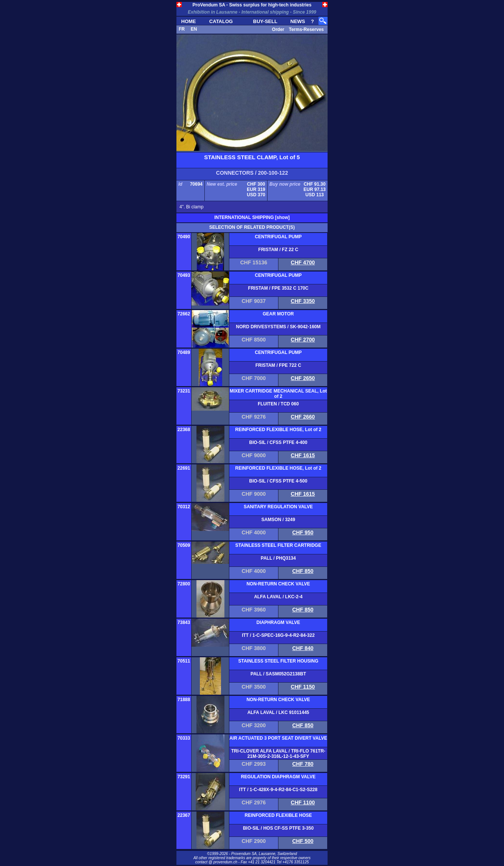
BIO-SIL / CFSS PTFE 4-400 (278, 442)
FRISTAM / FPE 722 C (278, 365)
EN (194, 29)
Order (278, 29)
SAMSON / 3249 (278, 520)
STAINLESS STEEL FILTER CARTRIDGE (278, 545)
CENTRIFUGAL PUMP (278, 237)
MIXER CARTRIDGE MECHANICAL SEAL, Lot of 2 (278, 394)
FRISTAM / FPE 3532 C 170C (278, 288)
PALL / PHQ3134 (278, 558)
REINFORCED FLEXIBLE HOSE (278, 815)
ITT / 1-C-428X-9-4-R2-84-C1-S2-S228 (278, 790)
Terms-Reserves (306, 29)
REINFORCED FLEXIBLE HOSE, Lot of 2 (278, 430)
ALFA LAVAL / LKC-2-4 (278, 597)
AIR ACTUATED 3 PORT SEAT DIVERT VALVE (278, 738)
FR (182, 29)
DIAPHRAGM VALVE (278, 622)
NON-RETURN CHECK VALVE (278, 584)
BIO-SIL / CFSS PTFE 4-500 (278, 481)
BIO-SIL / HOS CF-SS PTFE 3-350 (278, 828)
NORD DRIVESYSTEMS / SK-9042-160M (278, 327)
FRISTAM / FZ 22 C (278, 250)
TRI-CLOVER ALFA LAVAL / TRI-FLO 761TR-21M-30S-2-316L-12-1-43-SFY (278, 754)
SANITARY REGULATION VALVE (278, 507)
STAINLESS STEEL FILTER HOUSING (278, 661)
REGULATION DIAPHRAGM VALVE (278, 777)
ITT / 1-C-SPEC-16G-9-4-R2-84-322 (278, 635)
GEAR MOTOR (278, 314)
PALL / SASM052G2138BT (278, 674)
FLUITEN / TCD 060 (278, 404)
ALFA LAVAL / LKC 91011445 (278, 712)
